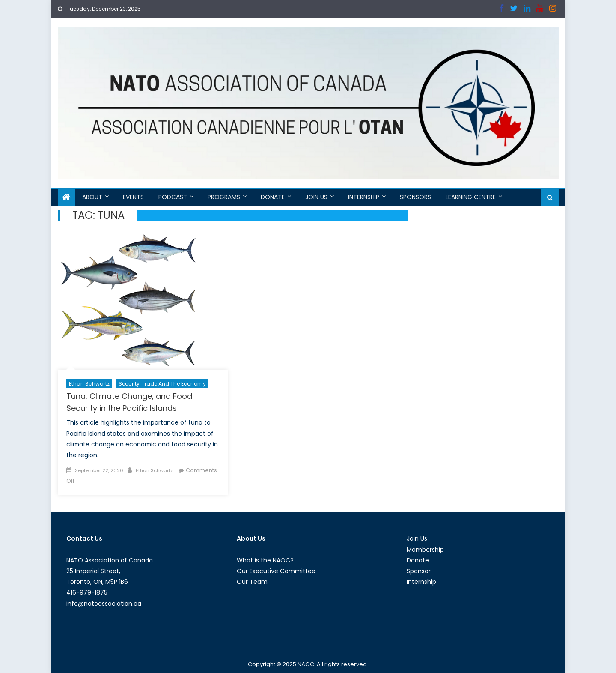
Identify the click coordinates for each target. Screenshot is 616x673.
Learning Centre (471, 197)
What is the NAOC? (265, 560)
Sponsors (415, 197)
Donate (273, 197)
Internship (364, 197)
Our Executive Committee (276, 571)
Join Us (316, 197)
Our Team (252, 582)
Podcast (173, 197)
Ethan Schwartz (89, 384)
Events (133, 197)
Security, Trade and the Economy (162, 384)
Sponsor (419, 571)
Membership (425, 550)
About (92, 197)
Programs (224, 197)
